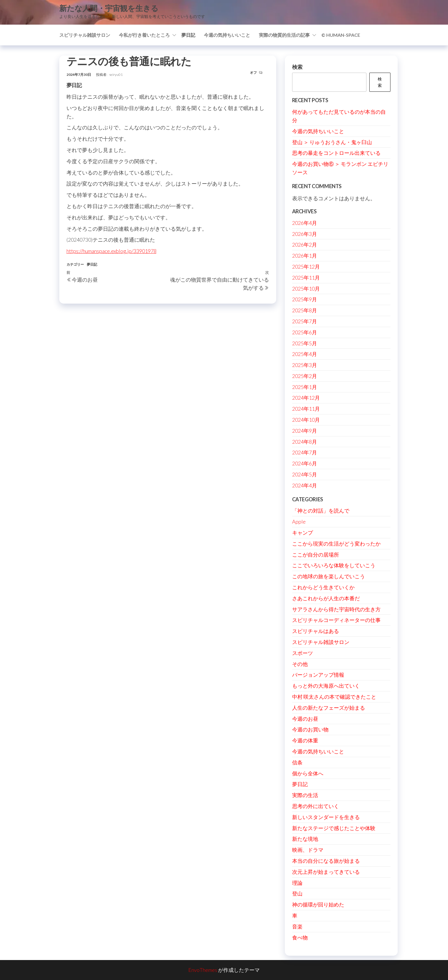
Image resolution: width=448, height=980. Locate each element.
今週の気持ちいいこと (227, 35)
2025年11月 (306, 278)
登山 (297, 893)
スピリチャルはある (316, 631)
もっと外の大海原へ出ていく (326, 686)
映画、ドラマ (308, 850)
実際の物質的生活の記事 (284, 35)
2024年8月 (305, 442)
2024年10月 (306, 420)
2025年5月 (305, 343)
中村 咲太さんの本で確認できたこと (334, 697)
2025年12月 (306, 267)
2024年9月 (305, 431)
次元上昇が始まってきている (326, 872)
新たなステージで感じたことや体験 (334, 828)
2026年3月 (305, 234)
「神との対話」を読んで (321, 511)
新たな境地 (305, 839)
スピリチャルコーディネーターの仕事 (336, 620)
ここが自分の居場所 (316, 555)
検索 (297, 67)
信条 (297, 762)
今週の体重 (305, 740)
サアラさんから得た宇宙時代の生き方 (336, 609)
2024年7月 (305, 452)
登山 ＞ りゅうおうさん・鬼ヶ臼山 (332, 142)
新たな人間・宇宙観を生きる (109, 8)
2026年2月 (305, 245)
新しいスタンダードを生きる (326, 817)
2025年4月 (305, 354)
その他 (300, 664)
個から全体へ (308, 773)
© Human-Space (341, 35)
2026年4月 (305, 223)
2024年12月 (306, 398)
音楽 (297, 926)
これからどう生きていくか (323, 587)
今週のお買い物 (310, 729)
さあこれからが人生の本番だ (326, 598)
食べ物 (300, 937)
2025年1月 (305, 387)
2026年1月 (305, 256)
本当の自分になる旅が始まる (326, 861)
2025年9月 (305, 299)
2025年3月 (305, 365)
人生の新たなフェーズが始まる (329, 708)
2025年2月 (305, 376)
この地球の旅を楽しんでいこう (329, 576)
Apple (299, 522)
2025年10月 (306, 289)
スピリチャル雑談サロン (85, 35)
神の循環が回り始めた (318, 904)
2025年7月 (305, 321)
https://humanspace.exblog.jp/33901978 (111, 251)
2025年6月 (305, 332)
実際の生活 (305, 795)
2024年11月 (306, 409)
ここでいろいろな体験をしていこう (334, 565)
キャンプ (303, 533)
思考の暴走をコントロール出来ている (336, 153)
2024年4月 (305, 485)
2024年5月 (305, 474)
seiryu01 (116, 75)
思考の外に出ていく (316, 806)
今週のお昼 (305, 719)
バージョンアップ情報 (318, 675)
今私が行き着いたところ (144, 35)
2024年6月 (305, 463)
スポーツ (303, 653)
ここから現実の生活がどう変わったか (336, 544)
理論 (297, 883)
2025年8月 (305, 310)
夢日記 (188, 35)
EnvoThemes (203, 970)
